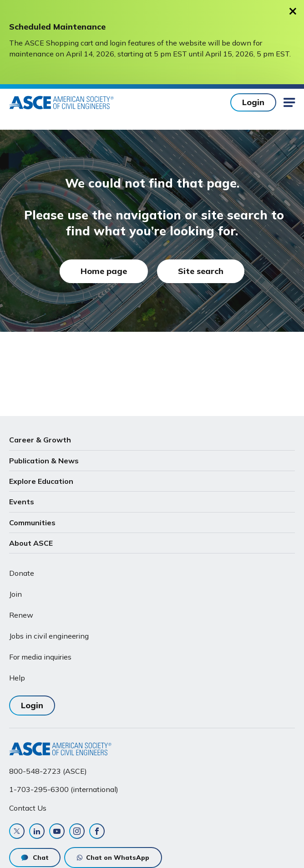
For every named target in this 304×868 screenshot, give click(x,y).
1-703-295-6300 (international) (64, 789)
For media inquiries (40, 657)
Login (253, 102)
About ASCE (31, 543)
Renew (21, 615)
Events (22, 502)
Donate (22, 573)
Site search (201, 271)
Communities (32, 523)
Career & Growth (40, 440)
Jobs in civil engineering (49, 636)
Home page (104, 271)
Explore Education (41, 481)
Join (15, 594)
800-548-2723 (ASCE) (48, 771)
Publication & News (44, 461)
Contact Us (28, 808)
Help (17, 678)
